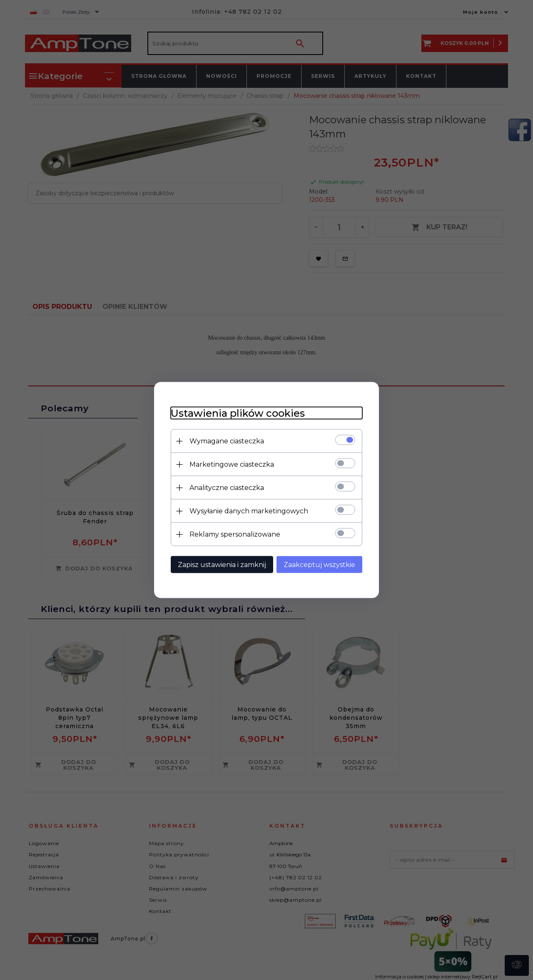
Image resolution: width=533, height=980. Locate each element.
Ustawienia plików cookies (238, 413)
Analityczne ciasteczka (227, 488)
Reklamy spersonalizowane (235, 534)
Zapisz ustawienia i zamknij (222, 565)
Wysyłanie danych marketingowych (249, 511)
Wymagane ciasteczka (227, 441)
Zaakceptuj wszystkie (319, 565)
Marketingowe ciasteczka (232, 464)
